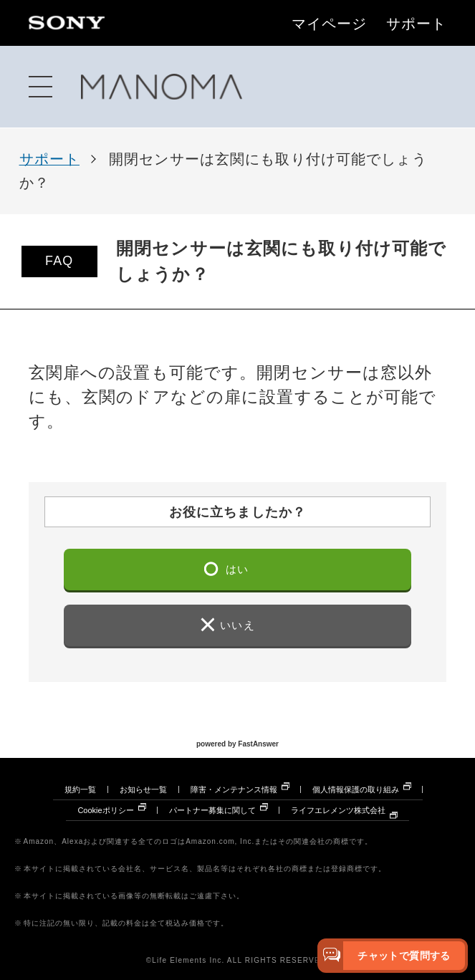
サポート (416, 24)
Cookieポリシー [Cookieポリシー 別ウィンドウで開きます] (105, 810)
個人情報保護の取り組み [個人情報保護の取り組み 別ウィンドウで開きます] (356, 789)
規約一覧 (80, 789)
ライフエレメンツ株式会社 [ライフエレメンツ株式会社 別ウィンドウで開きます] (338, 810)
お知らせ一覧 (143, 789)
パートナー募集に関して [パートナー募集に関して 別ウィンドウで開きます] (212, 810)
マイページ (330, 24)
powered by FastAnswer (237, 743)
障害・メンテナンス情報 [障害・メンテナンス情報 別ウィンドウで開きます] (234, 789)
